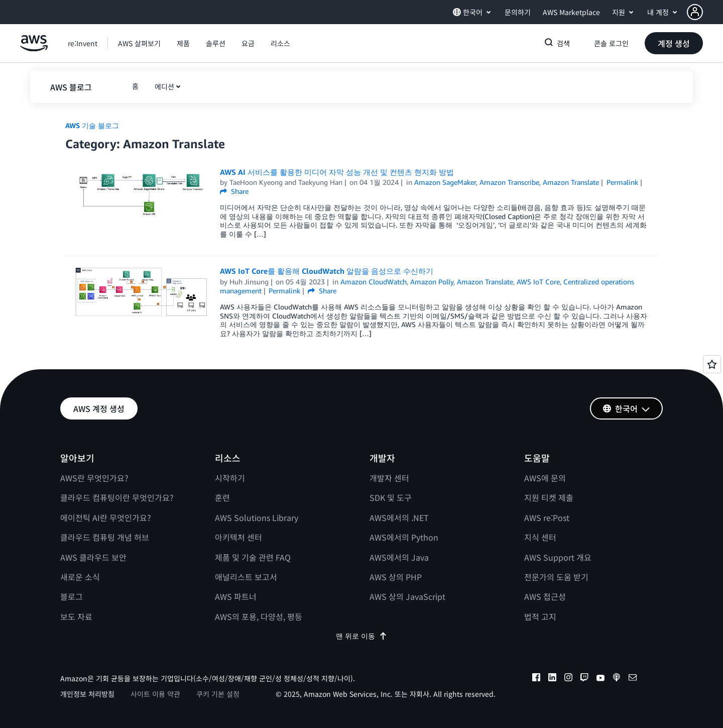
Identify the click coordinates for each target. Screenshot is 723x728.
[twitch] (584, 679)
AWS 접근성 (545, 596)
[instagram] (568, 679)
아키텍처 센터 (238, 537)
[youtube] (600, 679)
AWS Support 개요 (558, 557)
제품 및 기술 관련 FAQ (253, 557)
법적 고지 (540, 616)
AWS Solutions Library (257, 517)
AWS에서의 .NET (399, 517)
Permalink (622, 182)
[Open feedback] (712, 364)
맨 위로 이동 (361, 636)
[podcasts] (617, 679)
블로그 (72, 596)
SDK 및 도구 (391, 497)
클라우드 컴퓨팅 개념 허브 (105, 537)
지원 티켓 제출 (549, 497)
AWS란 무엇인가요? (94, 478)
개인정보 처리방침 (87, 694)
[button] (705, 12)
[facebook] (536, 679)
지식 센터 (540, 537)
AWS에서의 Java (399, 557)
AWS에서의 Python (404, 537)
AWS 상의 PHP (396, 577)
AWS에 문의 (545, 478)
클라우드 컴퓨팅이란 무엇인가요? (117, 497)
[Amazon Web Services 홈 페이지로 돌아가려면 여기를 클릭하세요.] (34, 48)
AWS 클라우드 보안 (93, 557)
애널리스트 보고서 (246, 577)
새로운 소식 (80, 577)
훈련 (222, 497)
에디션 (164, 86)
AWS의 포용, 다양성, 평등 (259, 616)
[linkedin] (552, 679)
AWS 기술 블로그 (92, 125)
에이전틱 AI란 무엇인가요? (106, 517)
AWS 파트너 (236, 596)
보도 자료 (76, 616)
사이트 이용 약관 (155, 694)
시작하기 (230, 478)
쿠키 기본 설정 (218, 694)
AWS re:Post (547, 517)
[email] (633, 679)
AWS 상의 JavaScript (407, 596)
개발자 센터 (389, 478)
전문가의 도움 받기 (556, 577)
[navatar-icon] (695, 12)
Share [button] (234, 191)
